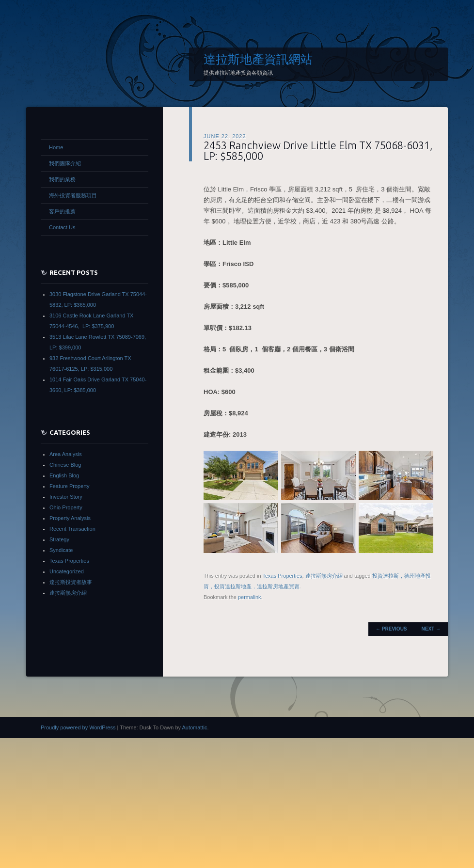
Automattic (194, 727)
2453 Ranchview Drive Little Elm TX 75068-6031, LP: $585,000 (318, 150)
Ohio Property (66, 507)
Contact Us (62, 227)
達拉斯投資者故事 (71, 582)
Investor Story (66, 497)
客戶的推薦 (62, 211)
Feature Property (70, 486)
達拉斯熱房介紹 (324, 576)
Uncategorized (67, 571)
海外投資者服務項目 (73, 195)
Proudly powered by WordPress (78, 727)
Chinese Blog (65, 465)
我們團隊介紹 (65, 163)
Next (431, 629)
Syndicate (61, 550)
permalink (250, 597)
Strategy (59, 539)
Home (56, 147)
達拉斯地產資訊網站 (258, 59)
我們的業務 (62, 179)
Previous (391, 629)
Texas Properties (282, 576)
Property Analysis (70, 518)
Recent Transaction (72, 529)
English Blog (64, 475)
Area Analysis (66, 454)
